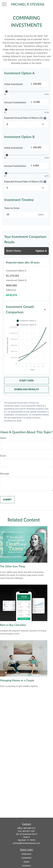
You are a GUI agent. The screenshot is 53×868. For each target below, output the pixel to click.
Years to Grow (12, 208)
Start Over (27, 381)
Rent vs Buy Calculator (13, 625)
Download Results (27, 389)
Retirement (26, 854)
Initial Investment (26, 84)
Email (3, 456)
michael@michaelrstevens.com (27, 843)
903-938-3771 (30, 828)
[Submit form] (7, 500)
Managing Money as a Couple (17, 680)
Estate (27, 862)
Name (3, 438)
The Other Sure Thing (12, 566)
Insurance (26, 866)
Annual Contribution (26, 102)
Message (5, 474)
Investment (26, 858)
